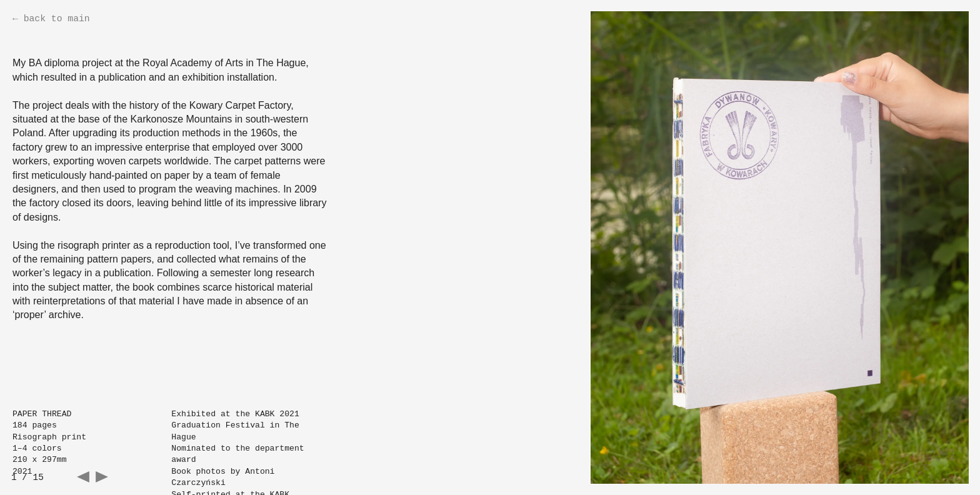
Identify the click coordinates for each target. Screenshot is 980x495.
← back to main (51, 19)
